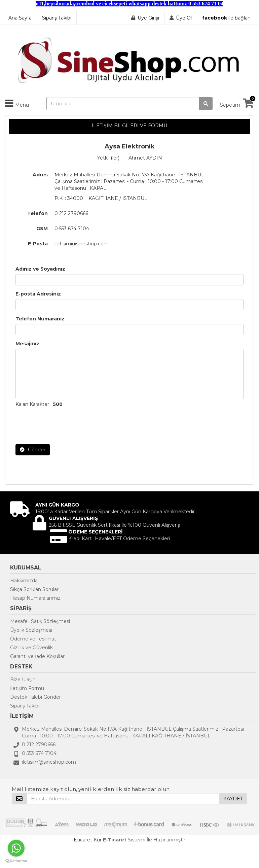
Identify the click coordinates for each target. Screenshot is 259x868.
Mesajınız (27, 344)
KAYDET (233, 799)
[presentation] (67, 426)
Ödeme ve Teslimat (33, 639)
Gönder (33, 450)
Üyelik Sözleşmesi (31, 630)
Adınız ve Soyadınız (40, 269)
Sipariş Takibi (57, 18)
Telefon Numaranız (40, 319)
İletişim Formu (27, 688)
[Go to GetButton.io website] (16, 861)
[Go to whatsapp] (16, 848)
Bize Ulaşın (23, 680)
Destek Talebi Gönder (35, 697)
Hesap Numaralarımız (35, 598)
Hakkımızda (24, 581)
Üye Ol (184, 18)
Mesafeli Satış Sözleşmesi (40, 621)
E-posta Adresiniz (38, 294)
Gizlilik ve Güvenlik (31, 648)
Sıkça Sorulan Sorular (34, 589)
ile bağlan (226, 18)
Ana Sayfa (20, 18)
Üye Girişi (148, 18)
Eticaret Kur (88, 840)
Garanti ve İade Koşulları (38, 656)
